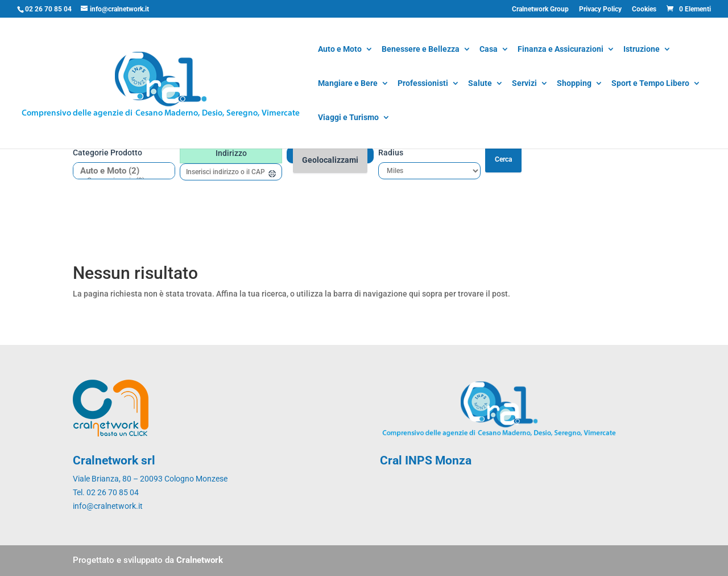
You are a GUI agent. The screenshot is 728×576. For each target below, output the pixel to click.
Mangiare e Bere (348, 84)
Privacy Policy (600, 9)
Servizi (524, 84)
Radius (391, 153)
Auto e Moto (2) (120, 171)
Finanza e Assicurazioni (561, 50)
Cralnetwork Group (540, 9)
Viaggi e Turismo (348, 118)
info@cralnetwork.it (108, 506)
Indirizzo (231, 153)
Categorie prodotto (107, 153)
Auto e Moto (340, 50)
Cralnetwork (200, 560)
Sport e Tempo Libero (650, 84)
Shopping (574, 84)
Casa (489, 50)
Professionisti (423, 84)
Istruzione (642, 50)
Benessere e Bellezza (421, 50)
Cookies (644, 9)
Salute (480, 84)
